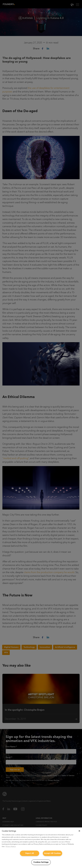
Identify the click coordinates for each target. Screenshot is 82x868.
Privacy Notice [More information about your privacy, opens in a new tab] (11, 846)
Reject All (30, 853)
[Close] (79, 831)
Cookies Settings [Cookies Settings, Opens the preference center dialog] (41, 862)
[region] (41, 848)
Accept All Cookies (52, 853)
